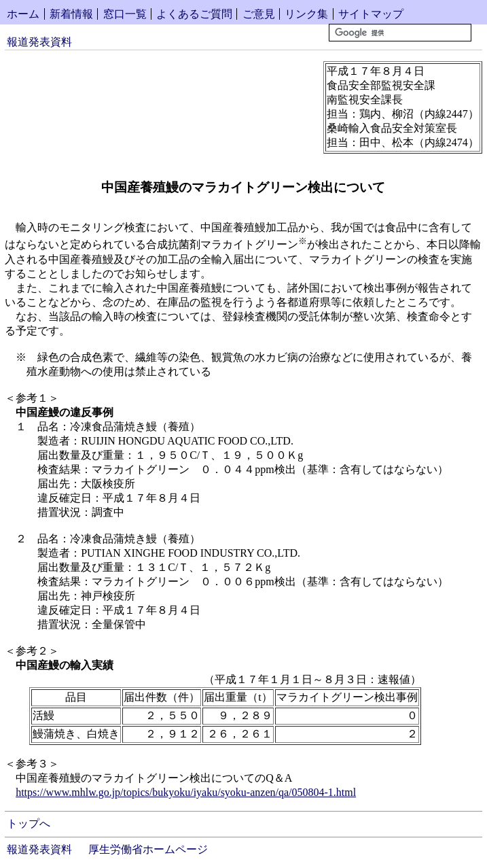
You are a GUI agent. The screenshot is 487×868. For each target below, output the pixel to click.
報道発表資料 (39, 42)
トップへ (29, 823)
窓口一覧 (125, 14)
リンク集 (306, 14)
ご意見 (259, 14)
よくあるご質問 (194, 14)
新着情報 (71, 14)
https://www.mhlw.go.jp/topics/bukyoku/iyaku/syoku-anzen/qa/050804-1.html (186, 792)
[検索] (400, 33)
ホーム (23, 14)
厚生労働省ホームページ (148, 849)
